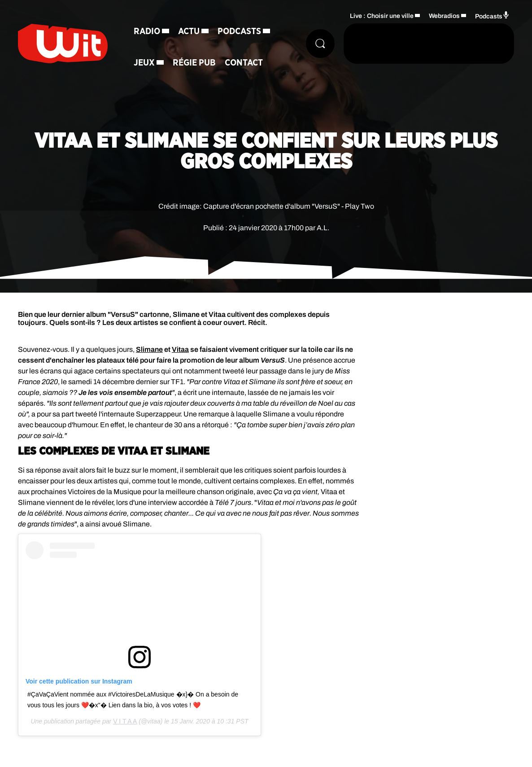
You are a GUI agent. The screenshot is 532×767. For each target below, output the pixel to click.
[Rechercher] (320, 44)
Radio (147, 31)
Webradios (444, 16)
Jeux (144, 63)
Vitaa (180, 349)
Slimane (149, 349)
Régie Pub (194, 63)
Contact (244, 63)
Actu (189, 31)
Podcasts (239, 31)
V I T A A (125, 721)
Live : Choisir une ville (382, 16)
